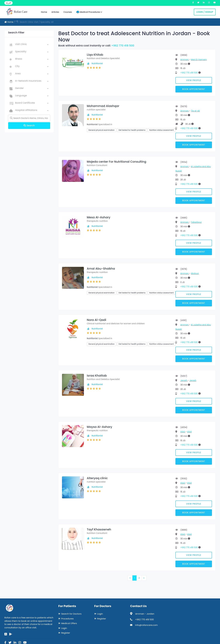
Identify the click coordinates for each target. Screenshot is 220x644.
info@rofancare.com (146, 625)
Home (44, 12)
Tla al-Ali (195, 111)
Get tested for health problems (132, 130)
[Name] (29, 118)
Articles (55, 12)
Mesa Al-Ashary (99, 217)
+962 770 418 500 (123, 45)
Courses (68, 12)
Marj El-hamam (199, 59)
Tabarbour (196, 222)
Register (66, 633)
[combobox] (32, 45)
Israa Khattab (97, 376)
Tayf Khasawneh (99, 529)
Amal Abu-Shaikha (101, 269)
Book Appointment (194, 89)
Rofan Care (17, 12)
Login (64, 628)
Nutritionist (97, 63)
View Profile (194, 80)
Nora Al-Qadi (97, 320)
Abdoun (195, 273)
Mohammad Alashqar (103, 106)
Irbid (183, 432)
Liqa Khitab (95, 55)
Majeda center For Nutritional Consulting (117, 162)
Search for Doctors (71, 614)
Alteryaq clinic (97, 478)
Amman (185, 59)
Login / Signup (205, 12)
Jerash (184, 380)
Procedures (67, 619)
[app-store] (6, 634)
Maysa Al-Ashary (100, 427)
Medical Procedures (89, 12)
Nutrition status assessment (161, 130)
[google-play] (11, 634)
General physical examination (102, 130)
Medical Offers (69, 623)
